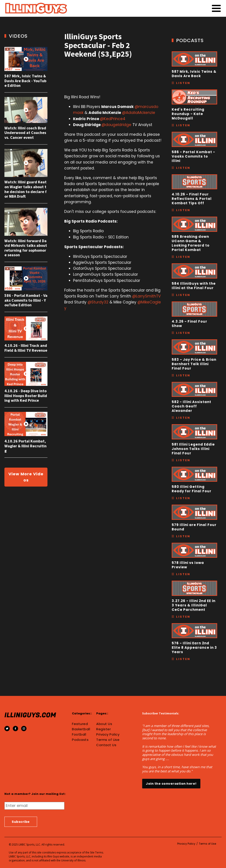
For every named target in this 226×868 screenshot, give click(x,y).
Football (79, 734)
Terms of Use (108, 740)
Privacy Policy (108, 734)
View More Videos (26, 477)
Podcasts (80, 740)
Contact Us (106, 745)
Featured (80, 724)
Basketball (81, 729)
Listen (183, 83)
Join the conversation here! (171, 784)
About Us (104, 724)
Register (104, 729)
